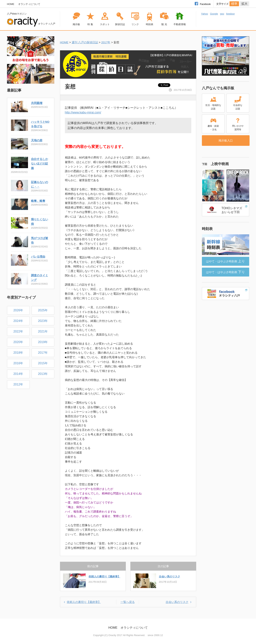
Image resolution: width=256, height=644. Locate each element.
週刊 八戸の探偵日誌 (85, 42)
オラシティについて (29, 4)
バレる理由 (38, 257)
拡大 (244, 4)
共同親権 (37, 103)
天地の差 (37, 140)
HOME (11, 4)
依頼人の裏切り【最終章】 (104, 576)
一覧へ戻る (128, 602)
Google (214, 14)
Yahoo (205, 14)
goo (222, 14)
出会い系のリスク (170, 576)
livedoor (230, 14)
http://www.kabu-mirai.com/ (83, 112)
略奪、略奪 (38, 201)
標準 (234, 4)
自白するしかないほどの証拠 (40, 164)
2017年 (106, 42)
